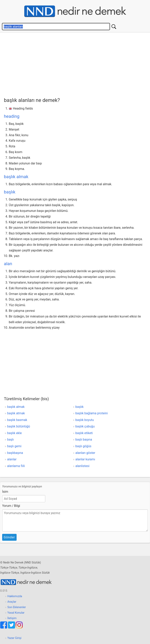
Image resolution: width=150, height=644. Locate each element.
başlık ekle (15, 433)
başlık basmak (17, 420)
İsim (5, 492)
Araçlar (12, 602)
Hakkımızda (15, 596)
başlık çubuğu (85, 426)
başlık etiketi (84, 433)
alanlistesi (82, 466)
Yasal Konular (16, 613)
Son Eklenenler (17, 607)
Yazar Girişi (14, 638)
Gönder (9, 537)
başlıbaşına (15, 453)
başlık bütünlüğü (19, 426)
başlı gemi (14, 446)
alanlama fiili (16, 466)
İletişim (12, 618)
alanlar (12, 459)
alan (8, 264)
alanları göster (85, 453)
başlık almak (16, 177)
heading (12, 116)
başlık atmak (16, 413)
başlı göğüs (83, 446)
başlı (11, 439)
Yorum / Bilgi (11, 506)
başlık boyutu (85, 420)
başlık (10, 192)
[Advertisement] (77, 64)
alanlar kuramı (85, 459)
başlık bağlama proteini (92, 413)
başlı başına (84, 439)
